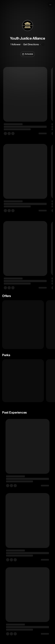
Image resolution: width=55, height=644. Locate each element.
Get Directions (31, 44)
